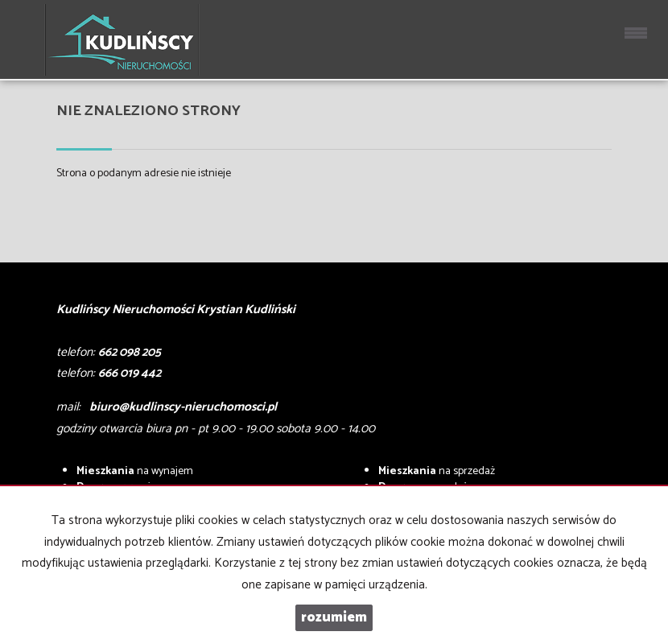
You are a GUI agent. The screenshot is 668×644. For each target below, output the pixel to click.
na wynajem (135, 471)
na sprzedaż (437, 471)
